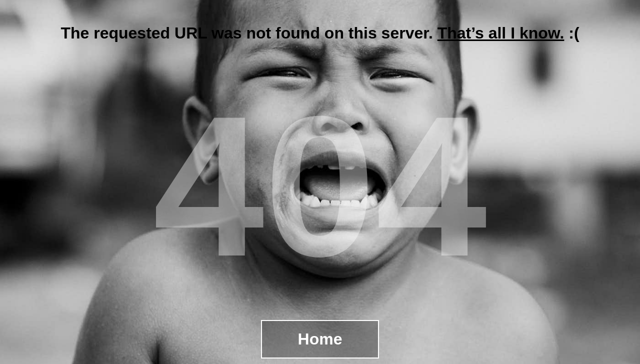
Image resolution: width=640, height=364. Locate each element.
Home (320, 339)
